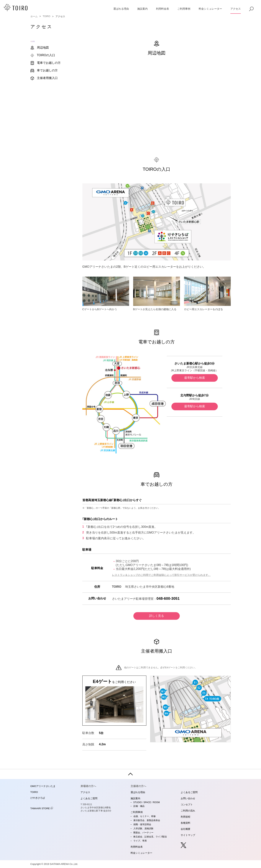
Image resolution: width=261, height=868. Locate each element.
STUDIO (138, 802)
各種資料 (186, 823)
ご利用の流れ (188, 811)
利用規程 (186, 817)
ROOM (156, 802)
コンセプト (187, 805)
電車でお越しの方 (46, 63)
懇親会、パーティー (143, 833)
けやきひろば (38, 798)
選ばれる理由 (121, 9)
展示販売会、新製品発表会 (147, 820)
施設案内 (142, 9)
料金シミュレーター (210, 9)
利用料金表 (162, 9)
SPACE (147, 802)
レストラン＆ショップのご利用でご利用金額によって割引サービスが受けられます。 (161, 575)
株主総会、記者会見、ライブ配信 (150, 837)
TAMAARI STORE (42, 808)
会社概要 (186, 829)
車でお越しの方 (44, 71)
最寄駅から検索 (195, 378)
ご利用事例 (184, 9)
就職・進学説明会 (142, 824)
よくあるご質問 (89, 798)
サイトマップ (188, 835)
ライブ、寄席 (140, 841)
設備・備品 (139, 806)
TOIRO (46, 16)
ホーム (34, 16)
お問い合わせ (188, 798)
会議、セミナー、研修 (145, 816)
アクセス (236, 9)
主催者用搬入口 (44, 78)
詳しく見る (157, 616)
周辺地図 (40, 48)
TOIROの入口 (43, 55)
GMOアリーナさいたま (43, 786)
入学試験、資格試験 (143, 829)
